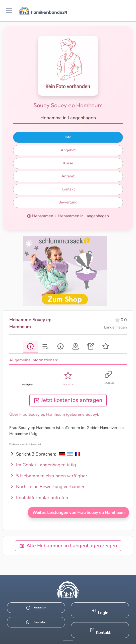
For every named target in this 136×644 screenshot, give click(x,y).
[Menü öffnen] (9, 11)
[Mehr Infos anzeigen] (68, 640)
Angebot (68, 150)
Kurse (68, 163)
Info (68, 137)
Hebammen (43, 216)
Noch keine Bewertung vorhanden (47, 487)
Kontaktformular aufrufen (39, 498)
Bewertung (68, 202)
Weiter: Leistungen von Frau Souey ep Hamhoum (78, 513)
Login (100, 612)
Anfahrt (68, 176)
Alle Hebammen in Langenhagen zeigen (68, 546)
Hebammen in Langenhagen (84, 216)
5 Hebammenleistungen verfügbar (48, 476)
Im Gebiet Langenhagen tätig (43, 465)
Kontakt (68, 189)
